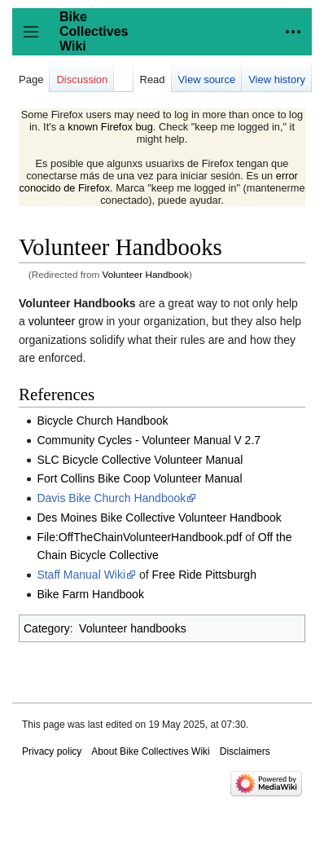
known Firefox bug (110, 127)
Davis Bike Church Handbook (111, 498)
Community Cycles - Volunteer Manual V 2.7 (149, 440)
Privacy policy (52, 751)
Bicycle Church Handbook (102, 421)
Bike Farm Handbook (90, 594)
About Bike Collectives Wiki (150, 751)
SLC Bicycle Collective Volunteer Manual (140, 460)
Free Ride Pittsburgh (204, 575)
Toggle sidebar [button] (36, 40)
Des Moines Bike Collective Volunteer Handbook (159, 518)
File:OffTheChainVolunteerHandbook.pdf (139, 537)
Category (47, 628)
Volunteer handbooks (133, 628)
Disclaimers (245, 751)
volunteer (52, 321)
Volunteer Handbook (146, 274)
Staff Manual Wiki (81, 575)
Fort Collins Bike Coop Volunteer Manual (139, 478)
